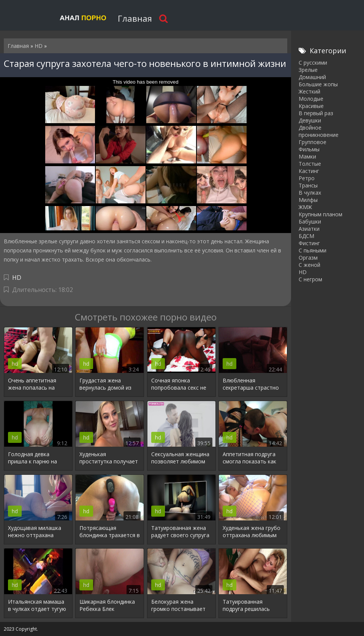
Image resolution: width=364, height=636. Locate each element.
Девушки (310, 120)
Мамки (307, 156)
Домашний (312, 77)
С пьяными (313, 250)
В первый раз (316, 113)
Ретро (307, 178)
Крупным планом (320, 214)
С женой (309, 265)
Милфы (308, 200)
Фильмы (309, 149)
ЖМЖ (305, 207)
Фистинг (309, 243)
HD (17, 278)
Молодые (311, 99)
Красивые (311, 106)
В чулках (310, 193)
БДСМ (306, 236)
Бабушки (310, 221)
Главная (135, 18)
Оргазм (308, 258)
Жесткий (309, 91)
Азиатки (309, 229)
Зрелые (308, 70)
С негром (310, 279)
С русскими (313, 63)
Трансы (308, 185)
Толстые (310, 164)
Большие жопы (318, 84)
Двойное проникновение (319, 131)
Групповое (313, 142)
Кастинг (309, 171)
